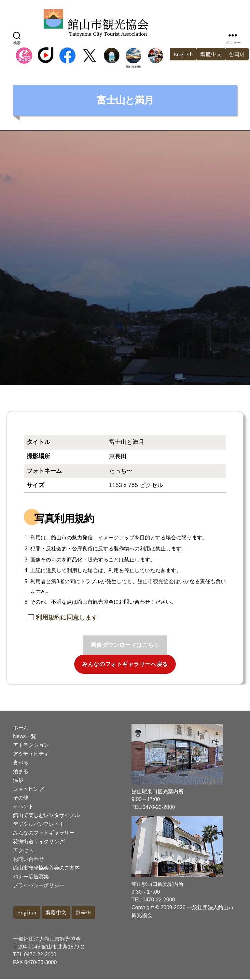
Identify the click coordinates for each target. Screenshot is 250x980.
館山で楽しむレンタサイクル (46, 815)
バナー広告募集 (31, 877)
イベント (23, 806)
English (180, 54)
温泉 (18, 780)
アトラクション (31, 745)
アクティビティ (31, 754)
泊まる (21, 771)
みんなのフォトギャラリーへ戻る (125, 664)
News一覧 (24, 736)
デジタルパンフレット (39, 824)
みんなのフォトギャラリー (44, 833)
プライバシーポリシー (39, 885)
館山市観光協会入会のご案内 (46, 868)
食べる (21, 763)
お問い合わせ (28, 859)
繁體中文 (209, 54)
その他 (21, 798)
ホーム (21, 728)
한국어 (87, 913)
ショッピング (28, 789)
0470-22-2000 (40, 955)
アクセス (23, 850)
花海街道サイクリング (39, 842)
